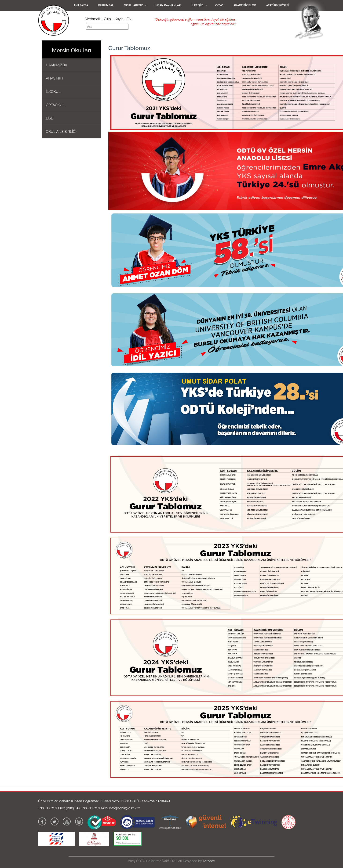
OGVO (219, 5)
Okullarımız (133, 5)
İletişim (197, 5)
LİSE (49, 118)
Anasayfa (81, 5)
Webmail (93, 19)
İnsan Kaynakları (168, 5)
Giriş (107, 19)
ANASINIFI (54, 78)
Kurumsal (106, 5)
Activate (209, 861)
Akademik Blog (245, 5)
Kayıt (119, 19)
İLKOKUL (53, 92)
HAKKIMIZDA (57, 65)
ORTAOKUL (55, 105)
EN (129, 19)
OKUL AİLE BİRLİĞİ (61, 132)
